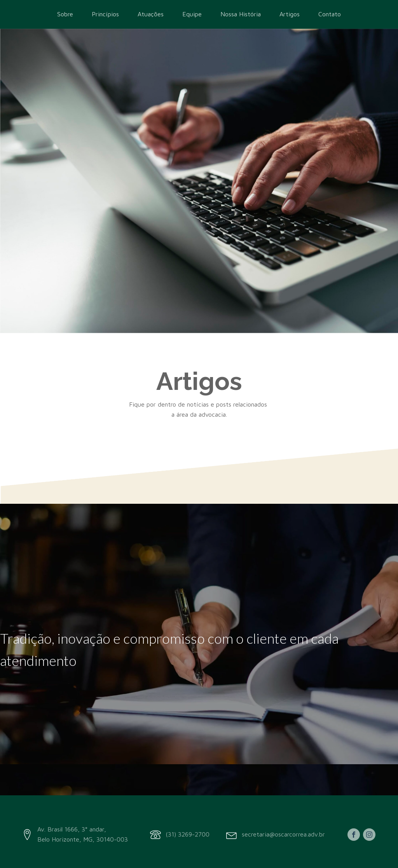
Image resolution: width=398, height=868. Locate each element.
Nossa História (241, 14)
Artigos (290, 14)
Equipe (192, 14)
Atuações (151, 14)
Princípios (105, 14)
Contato (330, 14)
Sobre (65, 14)
